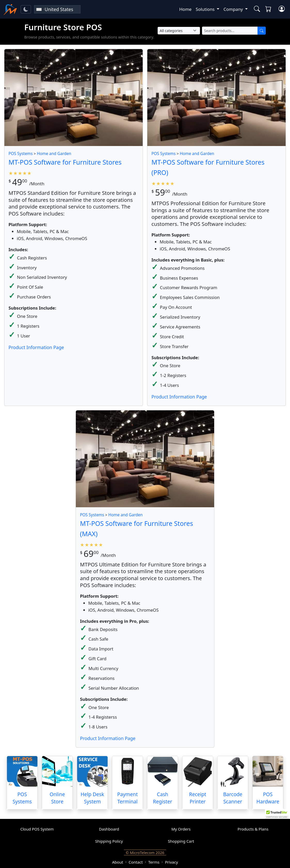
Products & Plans (253, 829)
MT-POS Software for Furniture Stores (65, 162)
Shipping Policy (109, 841)
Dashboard (109, 829)
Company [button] (234, 9)
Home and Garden (54, 154)
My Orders (181, 829)
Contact (136, 862)
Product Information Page (36, 347)
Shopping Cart (181, 841)
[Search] (262, 31)
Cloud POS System (37, 829)
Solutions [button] (206, 9)
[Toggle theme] (26, 9)
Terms (154, 862)
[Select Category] (179, 31)
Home (186, 9)
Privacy (171, 862)
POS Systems (21, 154)
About (118, 862)
